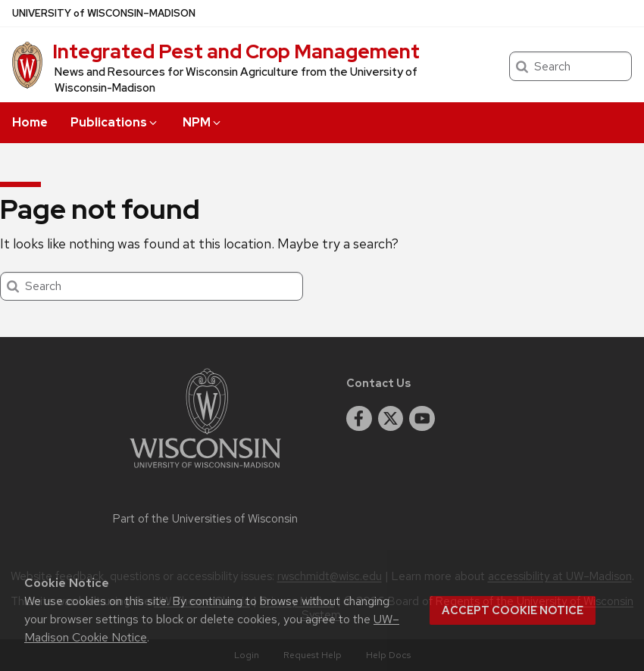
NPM (203, 122)
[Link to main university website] (205, 471)
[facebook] (359, 419)
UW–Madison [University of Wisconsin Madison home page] (104, 13)
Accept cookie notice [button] (513, 610)
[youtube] (422, 419)
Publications (115, 122)
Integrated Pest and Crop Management (236, 51)
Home (30, 122)
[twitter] (391, 419)
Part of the (205, 519)
